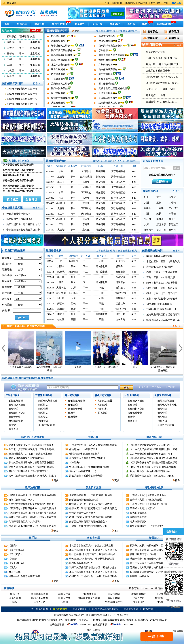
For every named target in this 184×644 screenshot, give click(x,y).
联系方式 (148, 609)
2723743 (50, 187)
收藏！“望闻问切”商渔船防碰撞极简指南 (91, 517)
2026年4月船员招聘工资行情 (22, 89)
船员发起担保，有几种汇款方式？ (24, 224)
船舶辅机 (43, 405)
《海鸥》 (13, 559)
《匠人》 (13, 567)
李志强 (61, 314)
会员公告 (80, 24)
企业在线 (97, 24)
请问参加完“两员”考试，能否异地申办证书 (92, 559)
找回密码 (130, 3)
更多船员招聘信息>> (126, 161)
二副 (9, 65)
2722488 (50, 214)
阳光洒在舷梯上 (138, 513)
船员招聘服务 (60, 609)
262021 (50, 309)
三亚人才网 (40, 602)
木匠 (61, 198)
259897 (50, 319)
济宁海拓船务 (118, 171)
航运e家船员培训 (114, 602)
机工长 (61, 182)
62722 (50, 266)
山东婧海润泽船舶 (108, 76)
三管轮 (11, 48)
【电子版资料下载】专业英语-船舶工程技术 (153, 467)
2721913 (50, 177)
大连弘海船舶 (106, 48)
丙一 (73, 214)
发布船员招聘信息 (105, 31)
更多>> (177, 251)
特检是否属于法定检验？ (82, 513)
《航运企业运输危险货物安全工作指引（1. (152, 445)
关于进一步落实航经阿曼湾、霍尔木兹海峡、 (32, 449)
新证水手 (161, 225)
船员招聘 (11, 3)
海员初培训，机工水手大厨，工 (163, 320)
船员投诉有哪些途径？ (81, 563)
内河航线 (86, 214)
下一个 (181, 348)
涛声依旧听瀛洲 (138, 522)
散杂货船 (35, 48)
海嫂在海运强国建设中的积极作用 (87, 458)
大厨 (146, 225)
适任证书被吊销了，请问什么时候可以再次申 (32, 517)
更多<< (37, 83)
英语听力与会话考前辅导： (161, 256)
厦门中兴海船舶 (59, 95)
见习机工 (149, 219)
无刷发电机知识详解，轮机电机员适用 (150, 567)
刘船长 (61, 266)
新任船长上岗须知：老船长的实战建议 (150, 550)
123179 (50, 304)
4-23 (134, 261)
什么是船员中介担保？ (18, 214)
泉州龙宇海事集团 (60, 34)
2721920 (50, 208)
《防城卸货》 (16, 554)
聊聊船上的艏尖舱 (139, 576)
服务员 (11, 76)
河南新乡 (120, 282)
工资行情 (170, 387)
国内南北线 (102, 266)
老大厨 (61, 309)
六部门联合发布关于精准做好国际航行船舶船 (154, 462)
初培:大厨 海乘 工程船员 (159, 304)
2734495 (50, 203)
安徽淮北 (120, 272)
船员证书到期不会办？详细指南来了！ (29, 471)
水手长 (172, 214)
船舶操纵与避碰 (17, 405)
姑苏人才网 (64, 594)
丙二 (85, 272)
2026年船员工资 (159, 620)
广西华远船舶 (58, 43)
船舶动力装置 (105, 401)
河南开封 (120, 314)
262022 (50, 293)
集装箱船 (35, 42)
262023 (50, 288)
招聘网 (64, 602)
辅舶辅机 (43, 413)
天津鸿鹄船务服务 (108, 34)
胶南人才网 (138, 598)
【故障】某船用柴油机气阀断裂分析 (88, 526)
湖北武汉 (120, 261)
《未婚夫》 (75, 462)
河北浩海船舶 (106, 67)
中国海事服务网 (40, 594)
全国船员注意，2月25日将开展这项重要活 (31, 454)
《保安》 (13, 546)
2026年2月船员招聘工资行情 (22, 99)
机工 (61, 187)
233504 (50, 277)
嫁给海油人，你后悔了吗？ (84, 449)
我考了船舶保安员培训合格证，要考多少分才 (93, 567)
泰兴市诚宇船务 (107, 86)
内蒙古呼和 (121, 293)
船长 (159, 214)
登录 (107, 3)
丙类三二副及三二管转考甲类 (162, 272)
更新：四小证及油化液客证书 (162, 299)
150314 (50, 272)
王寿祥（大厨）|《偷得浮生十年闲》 (149, 504)
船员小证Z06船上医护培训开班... (163, 64)
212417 (50, 314)
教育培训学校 (139, 594)
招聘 (89, 602)
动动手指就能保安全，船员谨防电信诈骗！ (31, 445)
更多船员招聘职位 (127, 31)
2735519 (50, 230)
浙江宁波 (120, 277)
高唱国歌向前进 (138, 517)
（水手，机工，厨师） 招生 (161, 89)
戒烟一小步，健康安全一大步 (145, 559)
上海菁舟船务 (106, 100)
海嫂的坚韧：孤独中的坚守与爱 (86, 476)
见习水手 (174, 208)
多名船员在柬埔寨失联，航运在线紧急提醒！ (32, 462)
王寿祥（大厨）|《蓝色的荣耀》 (147, 500)
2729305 (50, 193)
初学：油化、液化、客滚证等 (162, 288)
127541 (50, 261)
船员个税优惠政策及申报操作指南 (26, 458)
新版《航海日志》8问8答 (22, 500)
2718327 (50, 171)
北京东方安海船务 (60, 72)
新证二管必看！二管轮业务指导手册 (149, 563)
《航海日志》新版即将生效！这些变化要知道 (32, 508)
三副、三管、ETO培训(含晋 (161, 277)
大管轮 (61, 208)
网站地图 (143, 3)
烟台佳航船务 (58, 76)
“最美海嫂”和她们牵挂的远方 (85, 454)
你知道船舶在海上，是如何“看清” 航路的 (91, 495)
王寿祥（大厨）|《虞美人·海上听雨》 (149, 495)
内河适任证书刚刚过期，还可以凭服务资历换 (32, 526)
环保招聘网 (114, 594)
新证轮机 (73, 261)
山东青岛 (120, 319)
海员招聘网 (15, 598)
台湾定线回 (86, 177)
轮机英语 (43, 421)
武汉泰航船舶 (58, 38)
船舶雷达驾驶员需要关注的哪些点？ (88, 522)
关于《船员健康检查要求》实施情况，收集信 (32, 476)
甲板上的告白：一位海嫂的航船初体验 (89, 467)
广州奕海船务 (106, 72)
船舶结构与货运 (17, 413)
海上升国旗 (15, 572)
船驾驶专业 (15, 417)
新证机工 (174, 225)
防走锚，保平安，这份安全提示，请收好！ (92, 504)
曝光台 (146, 24)
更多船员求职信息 (127, 251)
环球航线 (86, 187)
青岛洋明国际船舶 (60, 67)
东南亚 (86, 182)
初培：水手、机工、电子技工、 (163, 293)
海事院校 (115, 24)
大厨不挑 (61, 288)
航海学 (12, 425)
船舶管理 (13, 409)
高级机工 (61, 203)
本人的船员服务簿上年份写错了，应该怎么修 (93, 550)
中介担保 (157, 387)
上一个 (4, 348)
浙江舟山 (120, 266)
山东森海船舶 (58, 86)
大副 (146, 203)
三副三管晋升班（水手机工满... (162, 58)
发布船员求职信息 (105, 251)
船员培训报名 (165, 24)
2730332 (50, 198)
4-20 (134, 266)
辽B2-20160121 (122, 615)
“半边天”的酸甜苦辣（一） (83, 471)
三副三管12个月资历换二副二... (162, 102)
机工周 (61, 277)
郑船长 (61, 304)
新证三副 (161, 230)
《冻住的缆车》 (17, 550)
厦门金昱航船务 (107, 91)
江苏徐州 (120, 304)
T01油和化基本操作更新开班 (161, 309)
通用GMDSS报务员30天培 (160, 267)
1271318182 (122, 625)
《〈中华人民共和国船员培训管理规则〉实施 (154, 449)
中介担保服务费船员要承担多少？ (24, 230)
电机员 (11, 71)
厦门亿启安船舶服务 (62, 57)
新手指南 (155, 3)
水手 (61, 171)
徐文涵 (61, 319)
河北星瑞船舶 (58, 100)
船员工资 (15, 594)
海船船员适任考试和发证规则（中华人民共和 (154, 458)
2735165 (50, 219)
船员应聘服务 (80, 609)
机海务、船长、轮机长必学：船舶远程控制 (152, 546)
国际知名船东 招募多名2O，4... (162, 77)
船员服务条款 (131, 609)
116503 (50, 282)
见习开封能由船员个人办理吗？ (25, 522)
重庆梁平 (120, 298)
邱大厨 (61, 298)
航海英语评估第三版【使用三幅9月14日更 (152, 476)
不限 (101, 261)
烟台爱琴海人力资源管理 (112, 62)
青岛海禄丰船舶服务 (62, 62)
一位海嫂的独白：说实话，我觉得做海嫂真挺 (93, 445)
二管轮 (172, 203)
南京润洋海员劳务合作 (110, 53)
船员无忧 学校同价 (156, 52)
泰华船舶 (103, 57)
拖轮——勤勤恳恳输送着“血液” (25, 576)
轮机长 (148, 208)
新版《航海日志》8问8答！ (144, 554)
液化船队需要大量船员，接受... (162, 83)
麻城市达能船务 (107, 43)
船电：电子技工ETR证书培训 (162, 283)
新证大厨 (61, 293)
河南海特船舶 (58, 48)
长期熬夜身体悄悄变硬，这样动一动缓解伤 (152, 572)
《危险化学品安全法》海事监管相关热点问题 (32, 495)
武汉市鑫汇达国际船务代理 (113, 95)
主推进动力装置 (47, 425)
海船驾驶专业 (16, 421)
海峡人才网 (64, 598)
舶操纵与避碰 (16, 401)
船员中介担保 (60, 24)
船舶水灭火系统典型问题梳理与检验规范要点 (93, 508)
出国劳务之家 (89, 594)
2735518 (50, 224)
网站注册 (117, 3)
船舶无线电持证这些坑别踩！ (85, 500)
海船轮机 (43, 417)
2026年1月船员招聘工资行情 (22, 104)
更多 (75, 31)
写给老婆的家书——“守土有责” (146, 526)
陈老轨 (61, 272)
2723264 (50, 182)
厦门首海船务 (106, 81)
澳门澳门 (120, 288)
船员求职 (22, 24)
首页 (7, 24)
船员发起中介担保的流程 (19, 219)
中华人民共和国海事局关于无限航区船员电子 (32, 467)
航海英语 (13, 429)
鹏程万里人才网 (40, 598)
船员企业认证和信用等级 (105, 609)
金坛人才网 (114, 598)
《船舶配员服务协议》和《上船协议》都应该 (32, 513)
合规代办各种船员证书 (158, 71)
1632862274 (79, 625)
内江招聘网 (138, 602)
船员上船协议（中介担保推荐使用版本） (151, 471)
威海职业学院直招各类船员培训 (163, 315)
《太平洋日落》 (17, 563)
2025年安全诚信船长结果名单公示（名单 (151, 454)
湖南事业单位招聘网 (89, 598)
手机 (166, 3)
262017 (50, 298)
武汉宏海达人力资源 (109, 38)
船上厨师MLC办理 (156, 95)
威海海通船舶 (58, 81)
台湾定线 (86, 171)
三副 (9, 59)
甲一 (22, 42)
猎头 (15, 602)
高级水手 (12, 42)
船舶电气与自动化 (48, 401)
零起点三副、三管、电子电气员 (163, 261)
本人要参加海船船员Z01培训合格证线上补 (91, 546)
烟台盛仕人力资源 (60, 53)
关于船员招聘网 (40, 609)
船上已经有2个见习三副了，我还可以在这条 (92, 554)
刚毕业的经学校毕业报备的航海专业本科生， (32, 504)
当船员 (131, 24)
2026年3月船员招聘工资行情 (22, 94)
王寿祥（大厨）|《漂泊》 (143, 508)
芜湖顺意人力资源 (60, 91)
